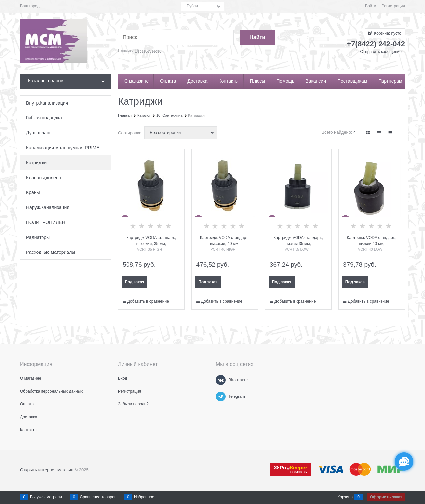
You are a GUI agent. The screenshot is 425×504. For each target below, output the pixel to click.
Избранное (144, 497)
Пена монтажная (148, 51)
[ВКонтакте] (221, 380)
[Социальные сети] (404, 462)
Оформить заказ (386, 497)
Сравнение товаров (98, 497)
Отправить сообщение (381, 52)
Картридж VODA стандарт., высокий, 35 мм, (151, 241)
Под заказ (134, 282)
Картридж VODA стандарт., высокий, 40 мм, (225, 241)
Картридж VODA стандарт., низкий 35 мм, (298, 241)
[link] (368, 133)
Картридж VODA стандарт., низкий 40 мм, (372, 241)
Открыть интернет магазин (47, 470)
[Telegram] (221, 396)
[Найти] (257, 38)
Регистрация (393, 6)
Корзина (345, 497)
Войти (371, 6)
